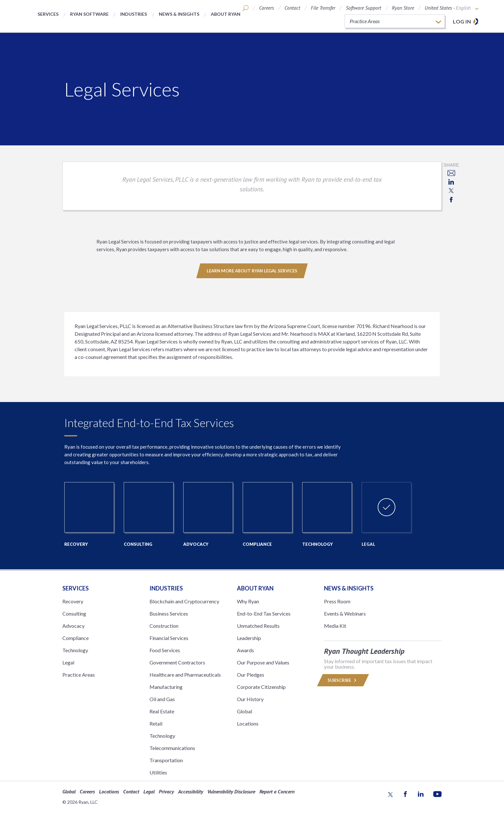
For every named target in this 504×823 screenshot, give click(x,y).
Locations (248, 723)
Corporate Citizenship (261, 687)
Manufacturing (166, 687)
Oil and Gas (162, 699)
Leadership (249, 638)
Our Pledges (251, 675)
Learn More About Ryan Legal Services (252, 271)
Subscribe (343, 680)
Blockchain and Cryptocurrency (184, 601)
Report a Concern (277, 791)
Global (244, 711)
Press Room (337, 601)
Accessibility (191, 791)
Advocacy (73, 626)
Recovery (73, 601)
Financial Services (169, 638)
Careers (266, 8)
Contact (292, 8)
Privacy (166, 791)
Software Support (364, 8)
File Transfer (323, 8)
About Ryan (226, 14)
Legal (68, 662)
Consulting (74, 613)
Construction (164, 626)
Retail (156, 723)
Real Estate (162, 711)
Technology (75, 650)
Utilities (158, 772)
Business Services (169, 613)
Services (48, 14)
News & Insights (179, 14)
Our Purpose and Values (263, 662)
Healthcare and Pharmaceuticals (185, 675)
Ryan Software (89, 14)
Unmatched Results (258, 626)
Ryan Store (403, 8)
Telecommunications (172, 748)
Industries (134, 14)
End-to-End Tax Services (264, 613)
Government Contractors (177, 662)
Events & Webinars (345, 613)
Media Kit (335, 626)
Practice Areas (79, 675)
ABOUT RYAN (255, 588)
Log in (462, 21)
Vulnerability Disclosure (231, 791)
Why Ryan (248, 601)
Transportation (166, 760)
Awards (245, 650)
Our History (250, 699)
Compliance (76, 638)
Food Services (165, 650)
